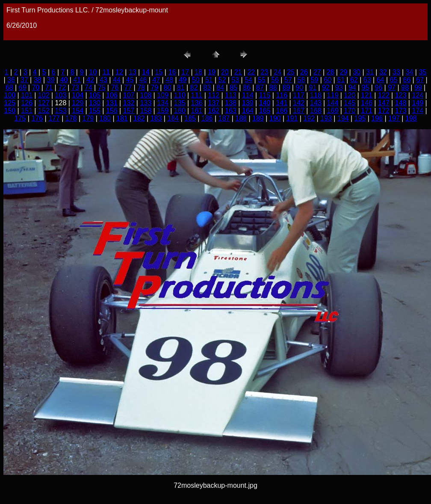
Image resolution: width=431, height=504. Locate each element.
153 (61, 111)
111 (197, 95)
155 (95, 111)
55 (262, 80)
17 (185, 72)
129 (78, 103)
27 (317, 72)
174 (418, 111)
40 (64, 80)
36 (11, 80)
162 (214, 111)
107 (129, 95)
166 (282, 111)
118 (316, 95)
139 (248, 103)
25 (291, 72)
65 (393, 80)
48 (169, 80)
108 (146, 95)
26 (304, 72)
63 (367, 80)
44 (117, 80)
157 (129, 111)
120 (350, 95)
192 (309, 118)
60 (328, 80)
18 (198, 72)
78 (141, 87)
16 (172, 72)
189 (258, 118)
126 (27, 103)
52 (222, 80)
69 (23, 87)
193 (326, 118)
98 (405, 87)
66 (407, 80)
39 (51, 80)
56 (275, 80)
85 (233, 87)
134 (163, 103)
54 (248, 80)
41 (77, 80)
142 (299, 103)
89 (286, 87)
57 (288, 80)
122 (384, 95)
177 (54, 118)
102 (44, 95)
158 (146, 111)
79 (154, 87)
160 (180, 111)
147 (384, 103)
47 (156, 80)
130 (95, 103)
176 (37, 118)
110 (180, 95)
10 (93, 72)
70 (35, 87)
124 (418, 95)
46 (143, 80)
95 (366, 87)
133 (146, 103)
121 (367, 95)
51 (209, 80)
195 (360, 118)
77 (128, 87)
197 (394, 118)
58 (301, 80)
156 (112, 111)
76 (115, 87)
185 (190, 118)
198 (411, 118)
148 (401, 103)
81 (181, 87)
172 (384, 111)
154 (78, 111)
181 (122, 118)
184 (173, 118)
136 (197, 103)
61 (341, 80)
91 (313, 87)
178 (71, 118)
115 (265, 95)
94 (352, 87)
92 (326, 87)
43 (103, 80)
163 (231, 111)
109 (163, 95)
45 (130, 80)
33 (396, 72)
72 (62, 87)
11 (106, 72)
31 (370, 72)
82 (194, 87)
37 (24, 80)
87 (260, 87)
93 (339, 87)
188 (241, 118)
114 (248, 95)
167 (299, 111)
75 (102, 87)
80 (168, 87)
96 (378, 87)
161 (197, 111)
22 (251, 72)
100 (10, 95)
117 (299, 95)
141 (282, 103)
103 (61, 95)
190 (275, 118)
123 (401, 95)
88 (273, 87)
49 (183, 80)
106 (112, 95)
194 (343, 118)
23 (264, 72)
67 (420, 80)
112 (214, 95)
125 (10, 103)
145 (350, 103)
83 (207, 87)
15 (159, 72)
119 (333, 95)
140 (265, 103)
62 (354, 80)
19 (212, 72)
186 (207, 118)
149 (418, 103)
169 (333, 111)
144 (333, 103)
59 (314, 80)
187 (224, 118)
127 (44, 103)
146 (367, 103)
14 (146, 72)
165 (265, 111)
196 (377, 118)
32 (383, 72)
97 (392, 87)
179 (88, 118)
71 (49, 87)
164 (248, 111)
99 (418, 87)
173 (401, 111)
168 (316, 111)
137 (214, 103)
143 (316, 103)
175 (20, 118)
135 (180, 103)
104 (78, 95)
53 (235, 80)
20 (225, 72)
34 (410, 72)
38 (38, 80)
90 (299, 87)
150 (10, 111)
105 (95, 95)
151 (27, 111)
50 (196, 80)
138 (231, 103)
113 (231, 95)
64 (381, 80)
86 (247, 87)
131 (112, 103)
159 (163, 111)
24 (277, 72)
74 (89, 87)
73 (75, 87)
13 (133, 72)
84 (220, 87)
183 (156, 118)
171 (367, 111)
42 (90, 80)
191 (292, 118)
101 (27, 95)
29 (343, 72)
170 (350, 111)
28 (331, 72)
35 (422, 72)
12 (119, 72)
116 (282, 95)
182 (139, 118)
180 (105, 118)
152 (44, 111)
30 (357, 72)
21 (238, 72)
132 (129, 103)
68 (9, 87)
